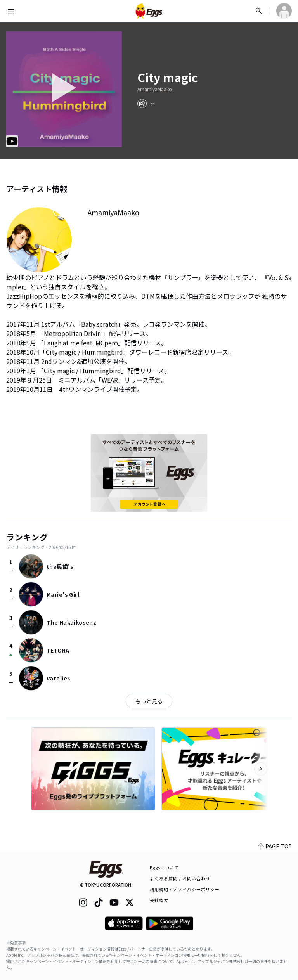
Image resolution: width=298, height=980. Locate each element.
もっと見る (149, 701)
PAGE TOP (275, 846)
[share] (142, 104)
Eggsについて (165, 867)
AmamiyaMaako (155, 89)
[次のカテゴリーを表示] (261, 769)
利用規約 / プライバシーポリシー (185, 889)
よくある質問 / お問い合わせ (180, 878)
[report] (153, 104)
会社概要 (159, 900)
